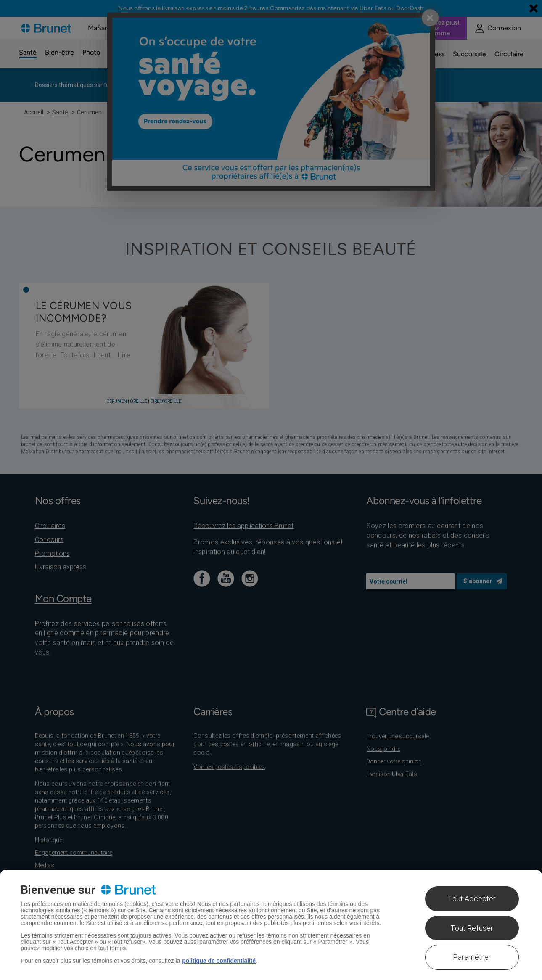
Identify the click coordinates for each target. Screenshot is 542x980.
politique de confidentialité (219, 961)
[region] (271, 925)
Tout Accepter (472, 899)
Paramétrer (472, 957)
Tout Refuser (472, 928)
